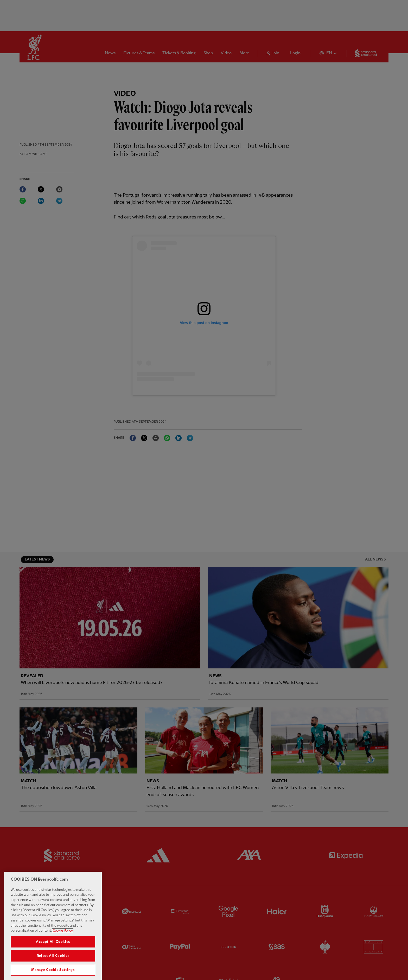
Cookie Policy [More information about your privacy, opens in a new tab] (63, 942)
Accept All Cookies (53, 953)
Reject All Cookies (53, 967)
